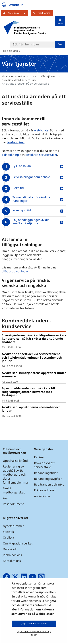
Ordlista (8, 537)
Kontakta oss (12, 561)
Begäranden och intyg (49, 484)
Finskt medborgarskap (14, 490)
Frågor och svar (45, 490)
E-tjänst (39, 457)
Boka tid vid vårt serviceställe (20, 80)
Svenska (16, 5)
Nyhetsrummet (13, 526)
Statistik (8, 532)
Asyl (6, 498)
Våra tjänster (49, 76)
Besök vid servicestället (41, 155)
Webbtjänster (18, 13)
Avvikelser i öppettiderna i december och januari (31, 409)
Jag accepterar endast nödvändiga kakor (34, 633)
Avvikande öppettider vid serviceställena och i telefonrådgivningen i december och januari (32, 357)
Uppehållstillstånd (15, 461)
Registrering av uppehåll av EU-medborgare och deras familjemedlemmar (16, 474)
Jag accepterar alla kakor (34, 624)
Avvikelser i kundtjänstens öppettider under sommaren (34, 375)
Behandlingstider (46, 473)
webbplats (41, 130)
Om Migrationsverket (18, 543)
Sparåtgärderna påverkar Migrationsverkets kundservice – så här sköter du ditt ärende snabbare (34, 339)
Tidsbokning (44, 13)
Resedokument (13, 504)
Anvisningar (42, 496)
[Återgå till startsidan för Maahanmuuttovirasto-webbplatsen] (25, 28)
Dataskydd (10, 549)
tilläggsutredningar (15, 271)
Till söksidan (10, 51)
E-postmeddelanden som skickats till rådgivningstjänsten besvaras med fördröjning (28, 392)
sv (35, 76)
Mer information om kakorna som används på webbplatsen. (33, 612)
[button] (34, 166)
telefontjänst (16, 142)
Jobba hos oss (12, 555)
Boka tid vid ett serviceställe (44, 465)
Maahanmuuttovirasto (15, 76)
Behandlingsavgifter (48, 479)
